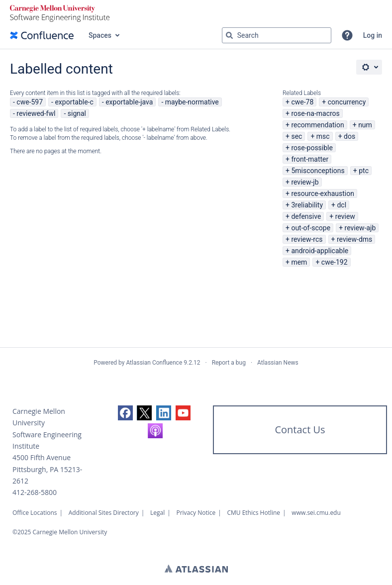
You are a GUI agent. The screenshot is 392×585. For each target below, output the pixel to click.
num (365, 125)
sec (296, 136)
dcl (342, 205)
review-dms (354, 239)
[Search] (229, 35)
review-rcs (307, 239)
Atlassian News (278, 363)
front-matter (310, 159)
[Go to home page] (42, 35)
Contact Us (300, 430)
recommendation (317, 125)
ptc (364, 171)
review (345, 216)
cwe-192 (335, 262)
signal (77, 113)
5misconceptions (318, 171)
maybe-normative (192, 102)
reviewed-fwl (36, 113)
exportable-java (129, 102)
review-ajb (360, 228)
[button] (347, 35)
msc (323, 136)
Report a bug (229, 363)
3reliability (307, 205)
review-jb (305, 182)
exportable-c (74, 102)
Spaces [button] (100, 35)
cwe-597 (30, 102)
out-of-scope (311, 228)
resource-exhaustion (323, 194)
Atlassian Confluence (154, 363)
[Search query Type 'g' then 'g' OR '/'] (277, 35)
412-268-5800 (35, 492)
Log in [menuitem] (373, 35)
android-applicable (320, 251)
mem (299, 262)
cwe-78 (302, 102)
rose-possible (312, 148)
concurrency (347, 102)
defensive (306, 216)
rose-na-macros (315, 113)
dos (349, 136)
